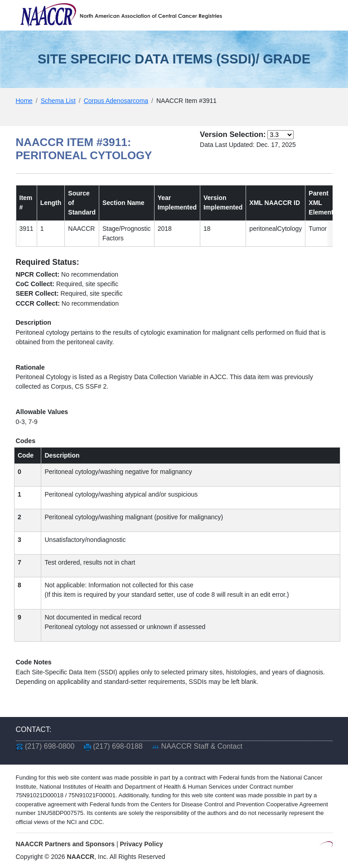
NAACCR (81, 857)
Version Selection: (233, 134)
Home (24, 101)
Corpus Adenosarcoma (116, 101)
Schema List (58, 101)
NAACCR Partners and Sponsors (65, 844)
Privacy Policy (142, 844)
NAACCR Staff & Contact (202, 746)
